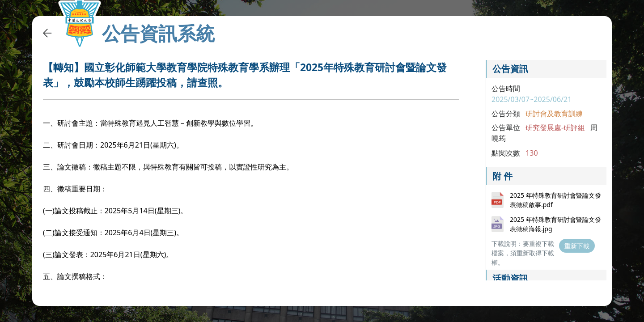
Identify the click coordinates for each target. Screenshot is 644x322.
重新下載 (577, 246)
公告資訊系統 (158, 33)
